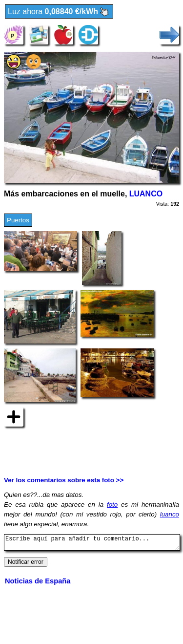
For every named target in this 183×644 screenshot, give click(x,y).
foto (112, 504)
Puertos (18, 220)
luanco (170, 514)
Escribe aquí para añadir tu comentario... (92, 544)
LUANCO (146, 194)
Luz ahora (59, 12)
